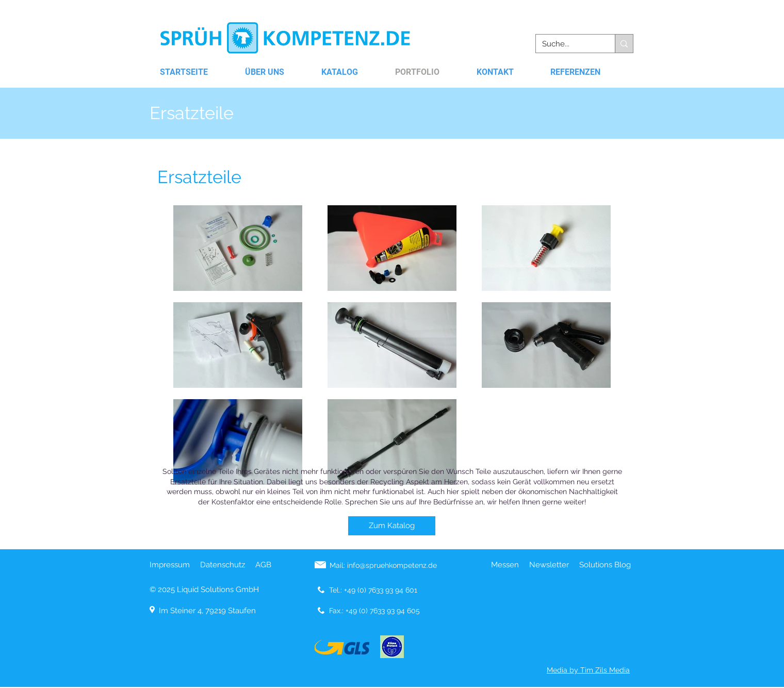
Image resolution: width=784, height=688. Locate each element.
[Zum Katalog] (392, 526)
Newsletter (549, 565)
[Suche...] (568, 44)
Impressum (170, 565)
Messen (505, 565)
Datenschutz (223, 565)
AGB (263, 565)
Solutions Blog (605, 565)
